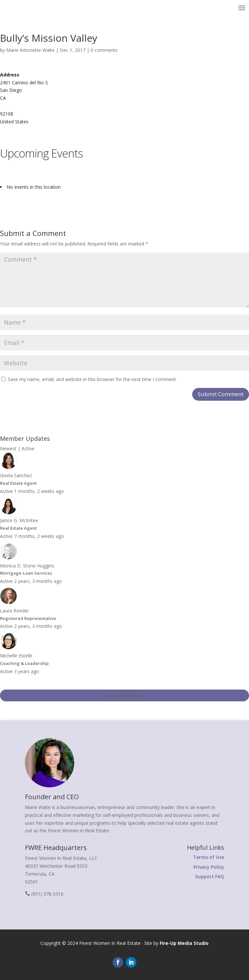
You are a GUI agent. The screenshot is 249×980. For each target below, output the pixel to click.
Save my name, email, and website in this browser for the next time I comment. (92, 379)
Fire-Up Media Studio (184, 943)
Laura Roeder (14, 611)
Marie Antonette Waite (30, 50)
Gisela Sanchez (16, 475)
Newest (8, 448)
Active (28, 448)
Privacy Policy (209, 867)
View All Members (125, 695)
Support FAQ (210, 876)
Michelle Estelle (16, 656)
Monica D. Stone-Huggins (27, 566)
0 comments (104, 50)
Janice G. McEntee (19, 520)
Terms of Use (209, 857)
